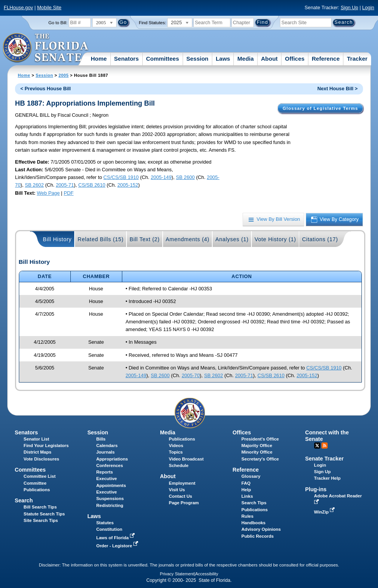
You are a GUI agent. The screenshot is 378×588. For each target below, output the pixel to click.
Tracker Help (327, 478)
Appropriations (112, 459)
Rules (247, 516)
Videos (176, 446)
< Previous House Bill (46, 89)
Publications (182, 439)
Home (99, 59)
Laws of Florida (116, 538)
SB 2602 (34, 185)
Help (246, 490)
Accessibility (207, 574)
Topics (176, 452)
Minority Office (257, 452)
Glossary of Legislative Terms (320, 108)
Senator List (36, 439)
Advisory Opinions (261, 529)
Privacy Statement (177, 574)
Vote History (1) (275, 239)
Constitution (109, 529)
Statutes (105, 523)
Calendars (107, 446)
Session (197, 59)
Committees (163, 59)
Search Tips (254, 503)
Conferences (110, 465)
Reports (105, 472)
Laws (223, 59)
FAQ (246, 483)
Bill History (57, 239)
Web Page (48, 193)
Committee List (39, 476)
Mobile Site (49, 7)
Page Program (184, 503)
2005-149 (161, 177)
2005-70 (191, 375)
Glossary (251, 476)
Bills (101, 439)
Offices (295, 59)
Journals (105, 452)
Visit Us (177, 490)
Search (24, 500)
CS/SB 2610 (92, 185)
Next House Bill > (337, 89)
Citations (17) (320, 239)
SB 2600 (185, 177)
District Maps (37, 452)
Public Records (258, 536)
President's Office (260, 439)
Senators (127, 59)
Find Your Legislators (46, 446)
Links (247, 496)
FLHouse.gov (18, 7)
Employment (182, 483)
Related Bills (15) (101, 239)
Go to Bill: (58, 23)
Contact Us (181, 496)
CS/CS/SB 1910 (121, 177)
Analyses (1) (232, 239)
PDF (69, 193)
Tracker (357, 59)
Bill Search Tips (40, 507)
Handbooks (254, 523)
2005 (63, 75)
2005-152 (128, 185)
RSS (325, 446)
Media (246, 59)
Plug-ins (316, 489)
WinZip (325, 512)
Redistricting (110, 505)
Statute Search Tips (44, 514)
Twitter (317, 446)
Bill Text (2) (145, 239)
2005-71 (65, 185)
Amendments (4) (188, 239)
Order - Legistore (118, 546)
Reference (326, 59)
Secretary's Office (260, 459)
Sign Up (350, 7)
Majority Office (257, 446)
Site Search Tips (41, 520)
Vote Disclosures (41, 459)
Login (368, 7)
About (269, 59)
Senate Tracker (325, 459)
